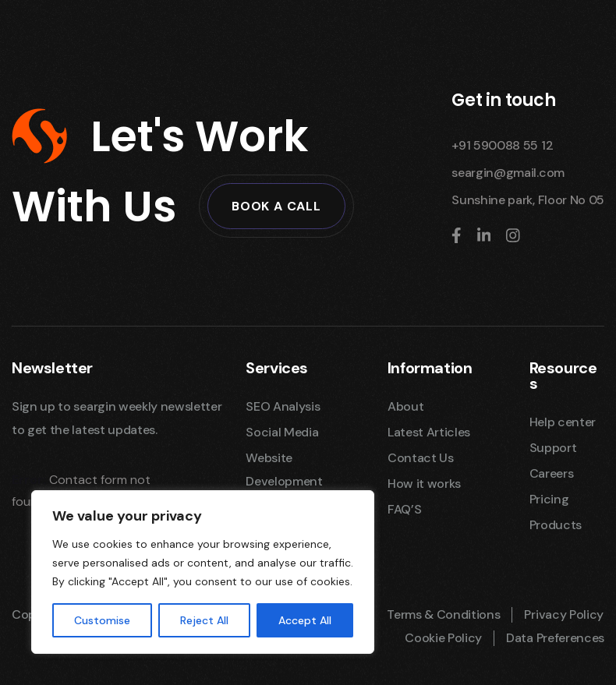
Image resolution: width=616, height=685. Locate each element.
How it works (424, 484)
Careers (552, 473)
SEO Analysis (283, 406)
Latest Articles (429, 432)
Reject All (204, 620)
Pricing (549, 499)
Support (553, 448)
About (405, 406)
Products (556, 525)
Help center (563, 422)
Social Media (282, 432)
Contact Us (421, 458)
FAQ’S (404, 509)
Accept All (305, 620)
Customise (102, 620)
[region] (203, 572)
